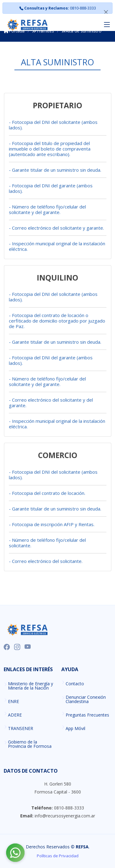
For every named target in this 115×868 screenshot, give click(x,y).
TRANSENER (21, 728)
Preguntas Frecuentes (87, 715)
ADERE (15, 715)
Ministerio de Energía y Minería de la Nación (31, 686)
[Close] (106, 12)
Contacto (75, 684)
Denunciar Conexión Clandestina (86, 699)
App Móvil (75, 728)
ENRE (13, 702)
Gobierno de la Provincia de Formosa (30, 744)
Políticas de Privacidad (58, 856)
